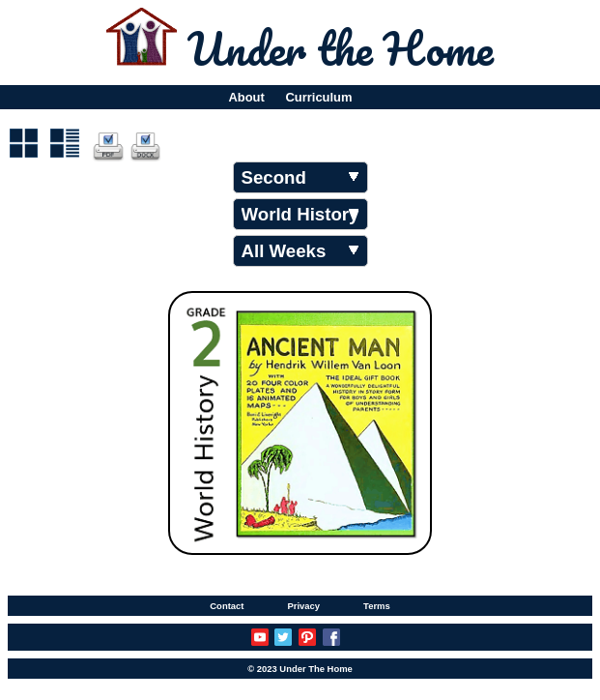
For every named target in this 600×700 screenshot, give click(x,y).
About (246, 97)
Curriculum (319, 97)
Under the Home (341, 48)
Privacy (303, 606)
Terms (377, 606)
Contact (227, 606)
